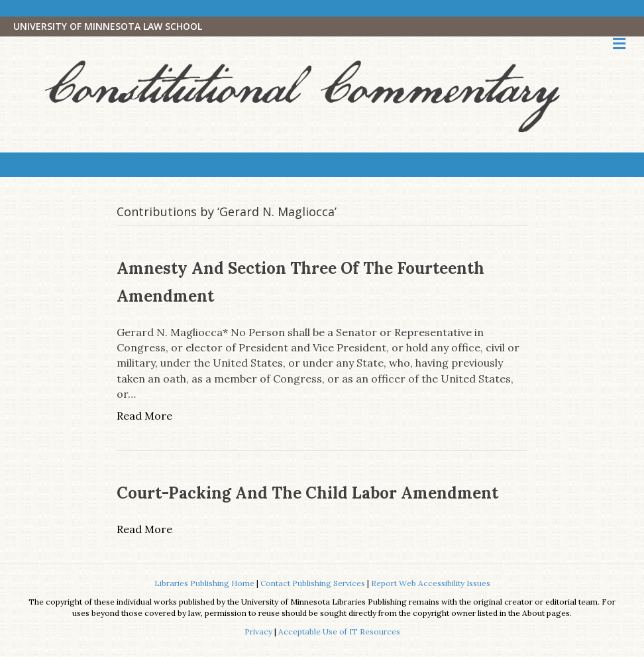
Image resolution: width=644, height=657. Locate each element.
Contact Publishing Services (313, 583)
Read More (144, 416)
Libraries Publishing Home (204, 583)
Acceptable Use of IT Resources (339, 631)
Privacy (258, 631)
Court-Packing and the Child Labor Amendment (307, 493)
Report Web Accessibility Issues (431, 583)
